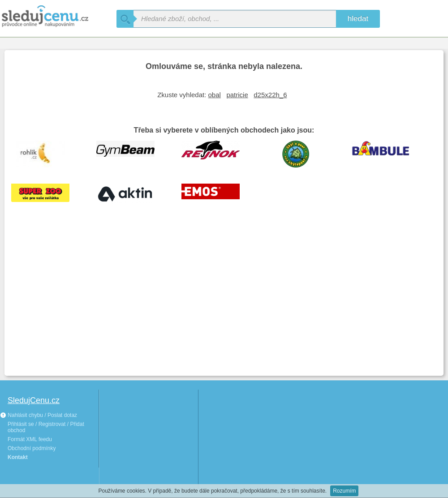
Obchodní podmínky (32, 448)
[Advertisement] (224, 302)
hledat (358, 19)
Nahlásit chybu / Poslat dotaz (39, 415)
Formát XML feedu (30, 439)
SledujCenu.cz (34, 400)
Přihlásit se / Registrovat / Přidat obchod (46, 427)
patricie (237, 95)
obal (215, 95)
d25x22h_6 (270, 95)
